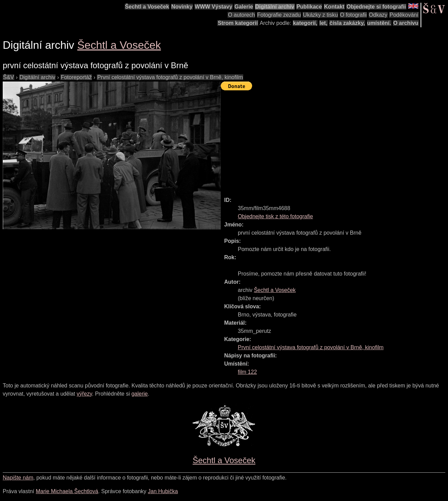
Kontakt (334, 7)
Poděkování (404, 15)
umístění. (379, 23)
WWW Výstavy (214, 7)
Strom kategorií (238, 23)
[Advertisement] (334, 141)
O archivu (406, 23)
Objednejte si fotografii (376, 7)
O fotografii (353, 15)
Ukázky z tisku (320, 15)
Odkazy (378, 15)
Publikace (309, 7)
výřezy (84, 394)
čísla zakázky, (347, 23)
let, (323, 23)
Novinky (182, 7)
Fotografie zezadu (279, 15)
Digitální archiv (275, 7)
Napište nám (18, 478)
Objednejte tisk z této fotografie (275, 216)
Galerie (244, 7)
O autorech (241, 15)
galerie (140, 394)
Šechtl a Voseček (147, 7)
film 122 (247, 372)
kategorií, (305, 23)
